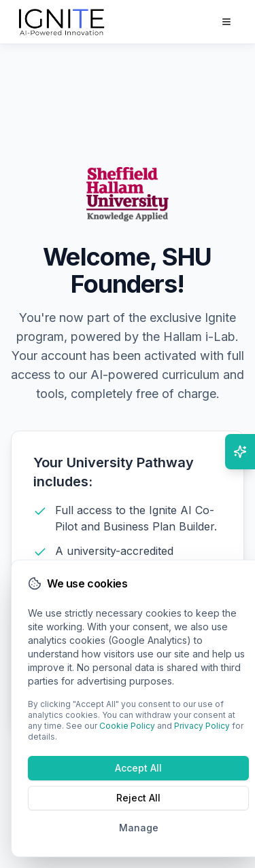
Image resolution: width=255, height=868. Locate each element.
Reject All (138, 798)
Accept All (138, 768)
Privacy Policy (202, 726)
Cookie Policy (127, 726)
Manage (139, 828)
